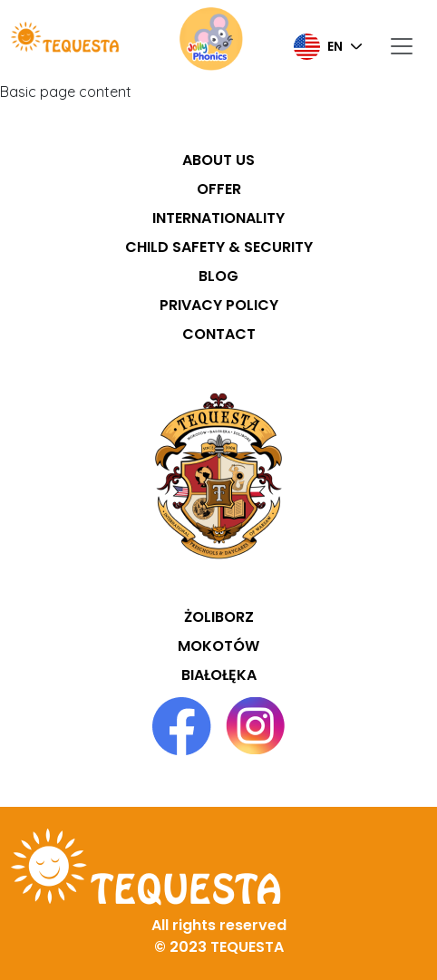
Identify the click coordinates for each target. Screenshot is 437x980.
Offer (219, 189)
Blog (218, 276)
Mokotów (218, 646)
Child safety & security (219, 247)
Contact (219, 334)
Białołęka (219, 675)
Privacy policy (219, 305)
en (318, 47)
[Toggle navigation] (402, 47)
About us (218, 160)
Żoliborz (219, 617)
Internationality (218, 218)
